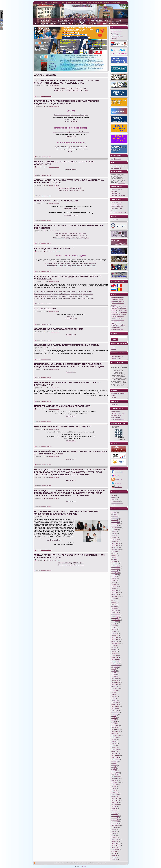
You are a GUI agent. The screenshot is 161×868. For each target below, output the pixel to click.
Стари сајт (114, 39)
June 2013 (114, 808)
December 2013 (116, 798)
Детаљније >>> (71, 335)
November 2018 (116, 685)
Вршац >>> (71, 151)
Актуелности (115, 220)
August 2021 (115, 622)
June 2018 (114, 694)
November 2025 (116, 524)
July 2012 (114, 830)
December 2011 (116, 843)
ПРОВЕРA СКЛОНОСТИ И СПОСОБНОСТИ (56, 201)
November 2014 (116, 779)
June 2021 (114, 626)
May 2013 (114, 810)
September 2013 (116, 804)
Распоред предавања (117, 37)
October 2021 (115, 618)
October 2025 (115, 526)
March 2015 (114, 771)
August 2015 (115, 761)
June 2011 (114, 855)
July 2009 (114, 857)
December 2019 (116, 659)
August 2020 (115, 645)
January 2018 (115, 704)
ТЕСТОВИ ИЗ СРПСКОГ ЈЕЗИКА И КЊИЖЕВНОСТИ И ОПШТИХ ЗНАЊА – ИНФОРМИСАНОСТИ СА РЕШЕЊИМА (67, 82)
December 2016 (116, 730)
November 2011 (116, 845)
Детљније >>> (121, 183)
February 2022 (115, 610)
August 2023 (115, 575)
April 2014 (114, 790)
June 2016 (114, 742)
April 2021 (114, 630)
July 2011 (114, 853)
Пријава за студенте (117, 358)
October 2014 (115, 781)
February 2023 (115, 587)
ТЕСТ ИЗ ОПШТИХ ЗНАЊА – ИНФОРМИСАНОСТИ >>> (71, 91)
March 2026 (114, 516)
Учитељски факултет (54, 86)
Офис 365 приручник (117, 207)
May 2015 (114, 767)
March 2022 (114, 608)
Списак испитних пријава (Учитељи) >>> (71, 188)
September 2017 (116, 712)
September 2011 (116, 849)
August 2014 (115, 785)
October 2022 (115, 594)
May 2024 (114, 557)
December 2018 (116, 683)
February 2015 (115, 773)
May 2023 (114, 581)
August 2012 (115, 828)
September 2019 (116, 665)
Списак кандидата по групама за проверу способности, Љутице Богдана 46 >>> (71, 266)
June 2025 (114, 534)
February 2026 (115, 518)
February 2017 (115, 726)
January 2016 (115, 751)
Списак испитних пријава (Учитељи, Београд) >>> (71, 233)
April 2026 (114, 514)
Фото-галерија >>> (71, 319)
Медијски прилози (116, 159)
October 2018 (115, 687)
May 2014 (114, 789)
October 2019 (115, 663)
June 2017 (114, 718)
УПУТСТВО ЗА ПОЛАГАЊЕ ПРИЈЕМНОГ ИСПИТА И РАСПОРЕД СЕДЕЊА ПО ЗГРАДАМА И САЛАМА (67, 102)
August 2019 (115, 667)
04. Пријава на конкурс (118, 324)
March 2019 (114, 677)
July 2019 (114, 669)
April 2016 (114, 745)
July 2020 (114, 647)
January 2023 (115, 589)
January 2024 (115, 565)
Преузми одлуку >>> (71, 170)
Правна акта (115, 404)
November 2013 (116, 800)
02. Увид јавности (116, 416)
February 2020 (115, 655)
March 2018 (114, 700)
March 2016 (114, 747)
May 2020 (114, 651)
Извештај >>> (71, 316)
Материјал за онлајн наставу (119, 213)
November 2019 (116, 661)
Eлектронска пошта (117, 31)
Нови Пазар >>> (71, 136)
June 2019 (114, 671)
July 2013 (114, 806)
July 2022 (114, 600)
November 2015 (116, 755)
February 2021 (115, 634)
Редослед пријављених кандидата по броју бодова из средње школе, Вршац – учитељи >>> (63, 296)
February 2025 (115, 540)
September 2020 (116, 643)
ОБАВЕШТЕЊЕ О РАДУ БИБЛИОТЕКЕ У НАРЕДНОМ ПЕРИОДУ (67, 345)
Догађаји (114, 497)
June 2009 (114, 859)
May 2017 (114, 720)
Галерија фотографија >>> (54, 540)
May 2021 (114, 628)
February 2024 (115, 563)
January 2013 (115, 818)
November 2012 (116, 822)
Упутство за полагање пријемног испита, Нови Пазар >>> (71, 132)
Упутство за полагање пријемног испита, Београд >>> (71, 115)
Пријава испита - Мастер (118, 196)
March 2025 (114, 538)
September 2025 (116, 528)
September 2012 (116, 826)
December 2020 (116, 638)
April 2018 (114, 698)
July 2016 (114, 739)
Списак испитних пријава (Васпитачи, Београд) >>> (71, 236)
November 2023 (116, 569)
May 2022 (114, 604)
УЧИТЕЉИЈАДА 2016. (45, 309)
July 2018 (114, 692)
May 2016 (114, 743)
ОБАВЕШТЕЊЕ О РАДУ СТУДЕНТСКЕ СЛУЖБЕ (58, 329)
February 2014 (115, 794)
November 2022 (116, 593)
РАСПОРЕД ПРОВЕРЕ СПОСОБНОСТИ (54, 248)
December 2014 (116, 777)
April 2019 (114, 675)
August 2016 (115, 738)
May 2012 (114, 834)
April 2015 (114, 769)
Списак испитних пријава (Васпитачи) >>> (71, 190)
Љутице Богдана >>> (71, 122)
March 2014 (114, 792)
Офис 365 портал (116, 205)
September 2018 (116, 689)
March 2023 (114, 585)
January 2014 (115, 796)
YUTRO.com (83, 867)
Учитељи (114, 349)
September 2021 (116, 620)
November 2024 (116, 545)
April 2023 (114, 583)
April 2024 (114, 559)
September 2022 (116, 596)
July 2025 (114, 532)
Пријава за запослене (117, 356)
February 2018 (115, 702)
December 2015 (116, 753)
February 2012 (115, 840)
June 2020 (114, 649)
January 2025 (115, 542)
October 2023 (115, 571)
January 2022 (115, 612)
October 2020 (115, 641)
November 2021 (116, 616)
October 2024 (115, 547)
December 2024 (116, 543)
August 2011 (115, 851)
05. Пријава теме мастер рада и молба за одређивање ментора (118, 328)
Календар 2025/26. (116, 35)
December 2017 (116, 706)
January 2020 (115, 657)
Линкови (114, 397)
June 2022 (114, 602)
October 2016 (115, 734)
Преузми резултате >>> (71, 208)
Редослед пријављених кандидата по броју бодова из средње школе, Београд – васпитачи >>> (64, 294)
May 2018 (114, 696)
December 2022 (116, 591)
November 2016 (116, 732)
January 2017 (115, 728)
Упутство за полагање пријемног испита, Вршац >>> (71, 147)
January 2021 (115, 636)
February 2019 (115, 679)
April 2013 (114, 812)
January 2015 (115, 775)
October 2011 (115, 847)
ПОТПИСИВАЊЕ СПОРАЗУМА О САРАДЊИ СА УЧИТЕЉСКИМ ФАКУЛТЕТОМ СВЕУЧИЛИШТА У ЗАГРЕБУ (66, 513)
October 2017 (115, 710)
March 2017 (114, 724)
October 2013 (115, 802)
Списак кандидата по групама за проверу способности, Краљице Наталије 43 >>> (71, 264)
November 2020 (116, 640)
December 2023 (116, 567)
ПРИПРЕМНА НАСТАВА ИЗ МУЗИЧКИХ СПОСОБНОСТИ (63, 406)
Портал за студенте (117, 203)
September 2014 (116, 783)
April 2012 (114, 836)
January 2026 (115, 520)
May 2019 (114, 673)
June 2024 (114, 555)
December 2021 (116, 614)
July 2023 (114, 577)
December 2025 (116, 522)
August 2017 (115, 714)
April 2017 (114, 722)
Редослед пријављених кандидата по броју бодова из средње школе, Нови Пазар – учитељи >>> (64, 298)
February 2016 (115, 749)
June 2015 (114, 765)
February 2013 (115, 816)
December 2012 (116, 820)
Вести (113, 495)
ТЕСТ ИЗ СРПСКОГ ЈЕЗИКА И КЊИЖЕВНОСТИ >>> (71, 88)
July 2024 (114, 553)
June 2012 (114, 832)
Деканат (114, 33)
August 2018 (115, 691)
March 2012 (114, 837)
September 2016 (116, 736)
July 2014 (114, 787)
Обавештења (115, 501)
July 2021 (114, 624)
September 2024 (116, 549)
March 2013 (114, 814)
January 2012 (115, 841)
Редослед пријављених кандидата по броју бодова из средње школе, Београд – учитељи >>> (63, 292)
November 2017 (116, 708)
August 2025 (115, 530)
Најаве (113, 499)
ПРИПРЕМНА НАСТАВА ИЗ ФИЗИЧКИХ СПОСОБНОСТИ (63, 426)
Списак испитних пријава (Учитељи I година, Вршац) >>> (71, 238)
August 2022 (115, 598)
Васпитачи (114, 347)
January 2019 (115, 681)
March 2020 (114, 653)
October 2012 (115, 824)
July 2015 (114, 763)
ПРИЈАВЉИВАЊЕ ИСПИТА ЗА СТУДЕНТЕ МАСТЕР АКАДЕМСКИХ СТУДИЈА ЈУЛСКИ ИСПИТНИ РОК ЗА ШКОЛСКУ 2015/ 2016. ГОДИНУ (69, 365)
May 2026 (114, 512)
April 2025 (114, 536)
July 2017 (114, 716)
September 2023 (116, 573)
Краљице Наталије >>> (71, 119)
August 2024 (115, 551)
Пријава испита (116, 194)
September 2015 (116, 759)
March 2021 (114, 632)
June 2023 (114, 579)
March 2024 (114, 561)
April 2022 (114, 606)
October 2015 (115, 757)
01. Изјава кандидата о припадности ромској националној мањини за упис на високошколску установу (118, 301)
